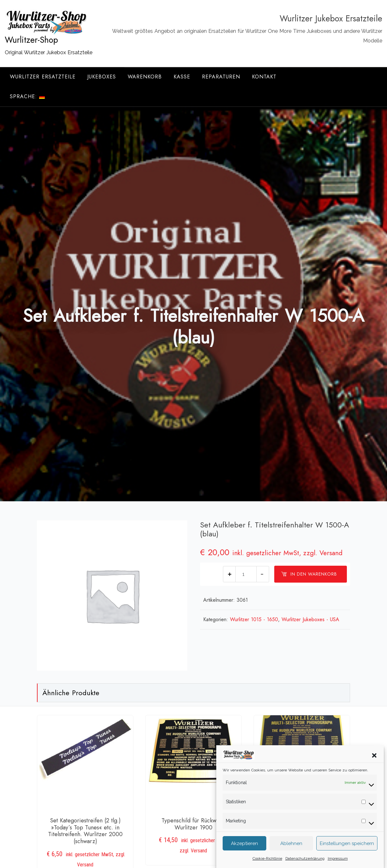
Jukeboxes (102, 77)
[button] (374, 764)
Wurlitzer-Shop (31, 40)
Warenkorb (145, 77)
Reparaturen (221, 77)
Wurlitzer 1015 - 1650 (254, 619)
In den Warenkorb (309, 574)
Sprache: (27, 96)
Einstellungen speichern (347, 852)
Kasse (182, 77)
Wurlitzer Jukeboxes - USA (310, 619)
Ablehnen (291, 852)
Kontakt (264, 77)
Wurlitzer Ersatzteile (43, 77)
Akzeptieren (244, 852)
